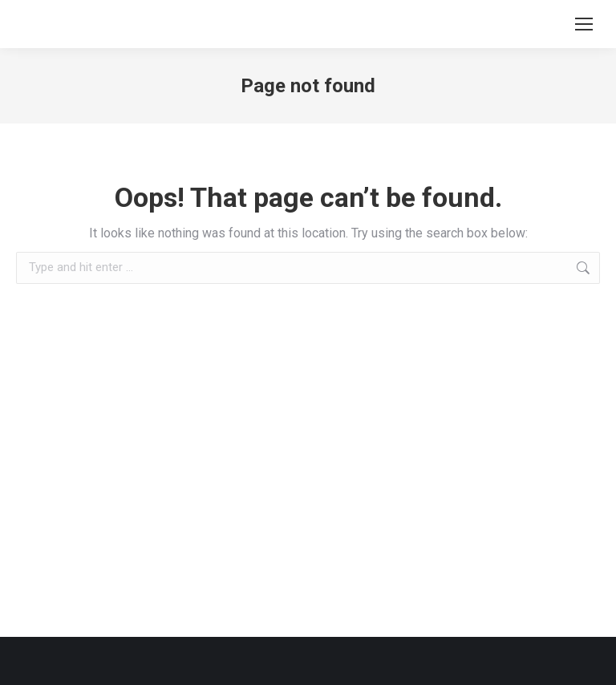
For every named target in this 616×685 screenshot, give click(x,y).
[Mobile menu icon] (584, 24)
